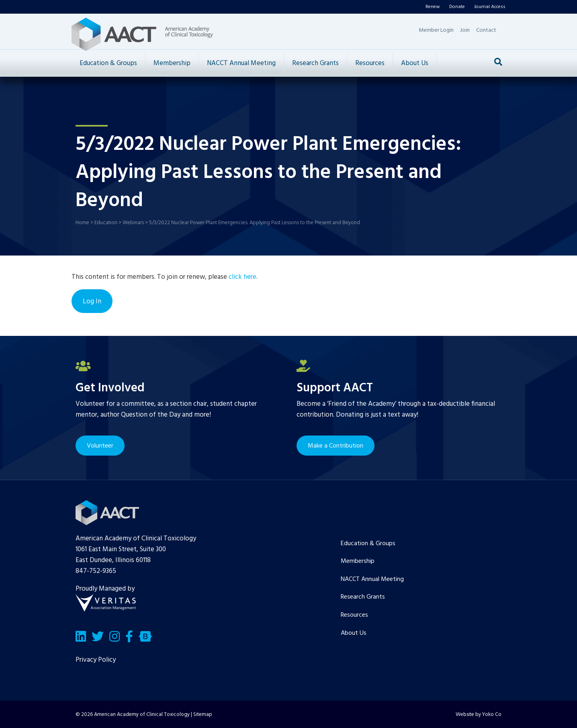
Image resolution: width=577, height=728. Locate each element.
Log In (92, 302)
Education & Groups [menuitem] (368, 544)
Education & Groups (108, 63)
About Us (415, 63)
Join (465, 30)
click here (242, 277)
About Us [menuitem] (354, 633)
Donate (457, 7)
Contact (486, 30)
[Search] (498, 62)
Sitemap (203, 715)
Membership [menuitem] (358, 561)
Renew (433, 7)
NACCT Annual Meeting (241, 63)
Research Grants (315, 63)
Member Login (436, 30)
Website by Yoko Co (479, 715)
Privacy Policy (96, 660)
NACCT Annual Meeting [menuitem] (372, 579)
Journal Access (490, 7)
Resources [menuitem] (354, 615)
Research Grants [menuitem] (363, 597)
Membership (172, 63)
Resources (370, 63)
